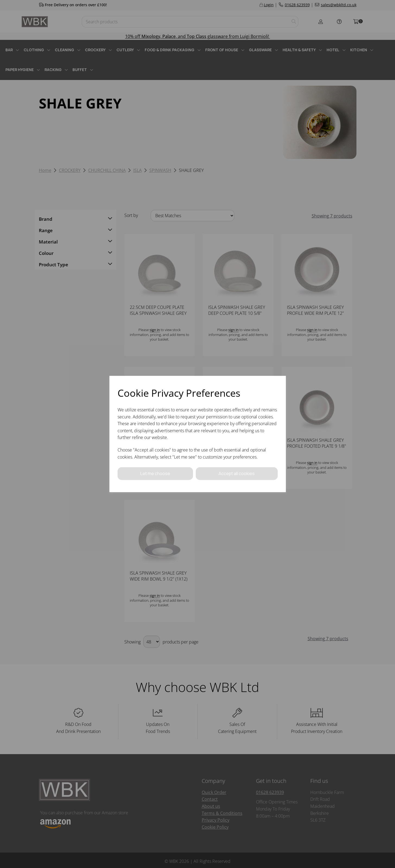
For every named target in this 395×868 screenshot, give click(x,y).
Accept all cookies (237, 473)
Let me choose (155, 473)
